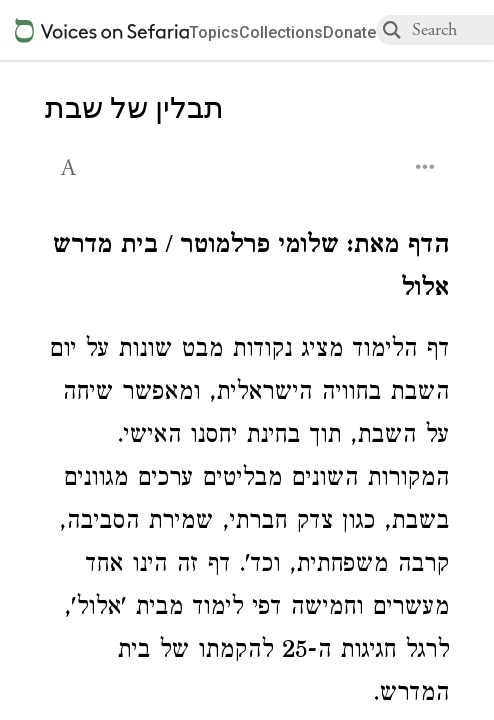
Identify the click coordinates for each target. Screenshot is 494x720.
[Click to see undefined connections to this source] (247, 270)
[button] (70, 165)
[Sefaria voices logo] (102, 30)
